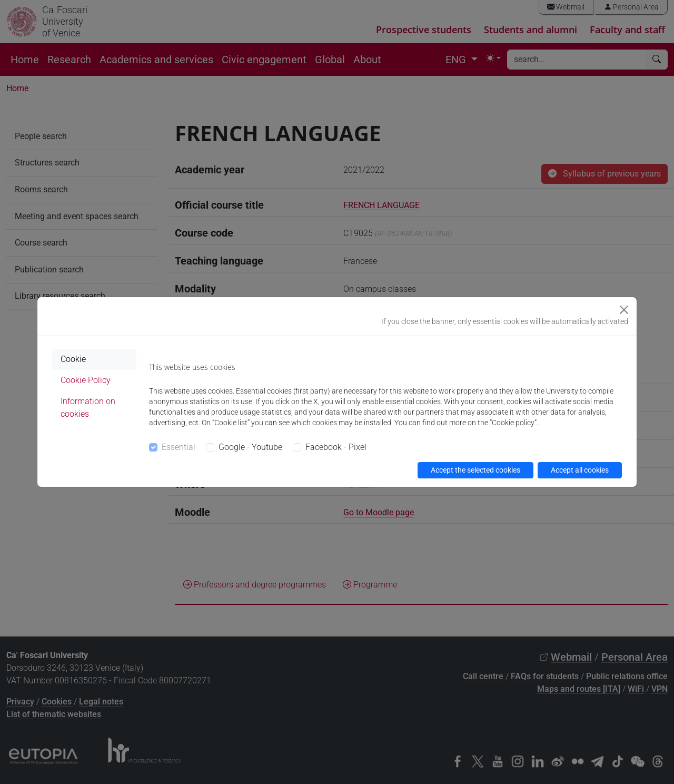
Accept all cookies (580, 470)
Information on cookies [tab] (88, 408)
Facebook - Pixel (336, 447)
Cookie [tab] (73, 359)
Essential (179, 447)
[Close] (624, 310)
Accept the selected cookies (475, 470)
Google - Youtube (250, 447)
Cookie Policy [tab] (86, 380)
